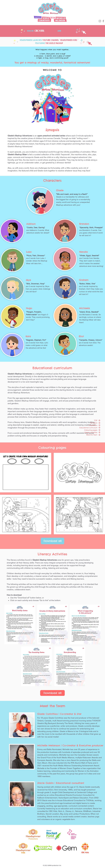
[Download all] (52, 541)
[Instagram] (100, 21)
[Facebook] (103, 21)
